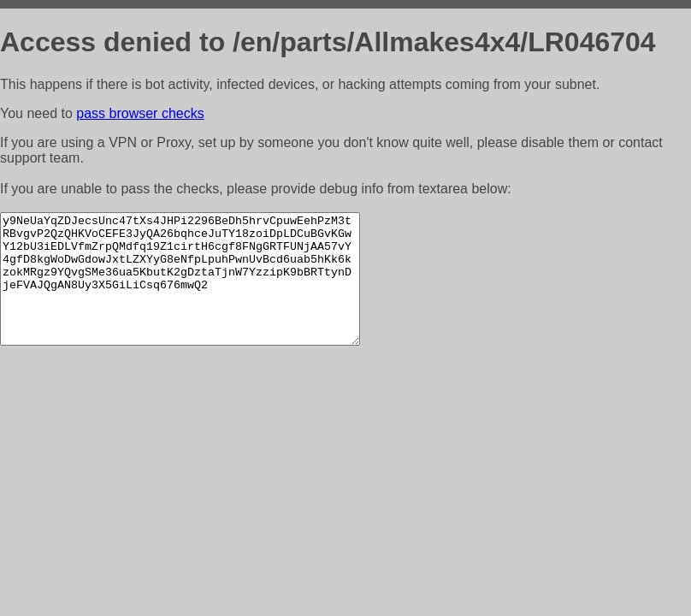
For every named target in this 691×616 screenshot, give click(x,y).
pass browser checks (140, 113)
